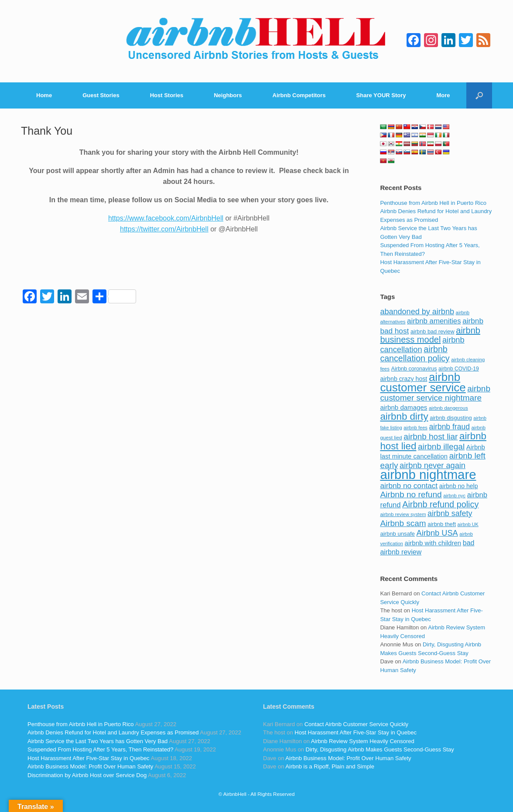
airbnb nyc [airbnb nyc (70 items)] (454, 496)
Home (44, 95)
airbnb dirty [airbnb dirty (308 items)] (404, 416)
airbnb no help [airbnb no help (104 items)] (459, 486)
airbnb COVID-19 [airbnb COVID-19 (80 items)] (459, 369)
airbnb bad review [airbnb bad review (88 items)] (433, 331)
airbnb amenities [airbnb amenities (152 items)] (434, 321)
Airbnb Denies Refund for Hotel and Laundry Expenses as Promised (113, 732)
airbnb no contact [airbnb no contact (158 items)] (409, 486)
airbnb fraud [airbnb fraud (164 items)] (449, 427)
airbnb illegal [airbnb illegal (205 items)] (441, 447)
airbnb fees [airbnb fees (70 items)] (415, 428)
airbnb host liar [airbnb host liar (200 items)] (431, 437)
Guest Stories (101, 95)
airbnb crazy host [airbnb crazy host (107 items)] (404, 379)
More (443, 95)
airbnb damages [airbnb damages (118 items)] (404, 407)
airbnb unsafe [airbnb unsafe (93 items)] (397, 534)
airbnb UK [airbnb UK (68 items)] (468, 524)
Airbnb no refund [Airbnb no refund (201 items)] (411, 494)
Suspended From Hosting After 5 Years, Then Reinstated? (100, 749)
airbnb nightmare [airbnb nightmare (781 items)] (428, 474)
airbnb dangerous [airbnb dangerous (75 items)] (448, 408)
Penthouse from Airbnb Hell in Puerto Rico (433, 203)
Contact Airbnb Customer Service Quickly (356, 724)
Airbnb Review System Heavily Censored (363, 741)
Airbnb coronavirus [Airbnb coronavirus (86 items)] (414, 369)
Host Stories (167, 95)
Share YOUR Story (381, 95)
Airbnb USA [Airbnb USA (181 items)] (437, 533)
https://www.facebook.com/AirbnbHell (166, 218)
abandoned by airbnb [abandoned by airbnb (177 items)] (417, 312)
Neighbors (228, 95)
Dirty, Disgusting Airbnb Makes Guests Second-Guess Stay (380, 749)
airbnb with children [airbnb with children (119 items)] (433, 543)
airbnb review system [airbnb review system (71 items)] (403, 514)
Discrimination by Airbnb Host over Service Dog (87, 775)
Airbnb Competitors (299, 95)
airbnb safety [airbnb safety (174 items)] (450, 513)
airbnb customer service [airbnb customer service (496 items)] (423, 382)
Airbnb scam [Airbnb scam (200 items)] (403, 523)
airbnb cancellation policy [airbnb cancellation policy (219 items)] (415, 354)
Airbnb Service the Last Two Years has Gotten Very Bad (97, 741)
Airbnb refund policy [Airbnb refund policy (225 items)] (440, 504)
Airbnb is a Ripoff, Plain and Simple (330, 766)
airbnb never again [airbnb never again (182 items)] (433, 465)
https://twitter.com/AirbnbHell (164, 229)
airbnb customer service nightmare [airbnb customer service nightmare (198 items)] (435, 393)
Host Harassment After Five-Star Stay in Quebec (89, 758)
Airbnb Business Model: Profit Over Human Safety (90, 766)
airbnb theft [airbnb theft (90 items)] (442, 524)
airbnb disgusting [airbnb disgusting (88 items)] (451, 418)
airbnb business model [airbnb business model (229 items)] (430, 335)
